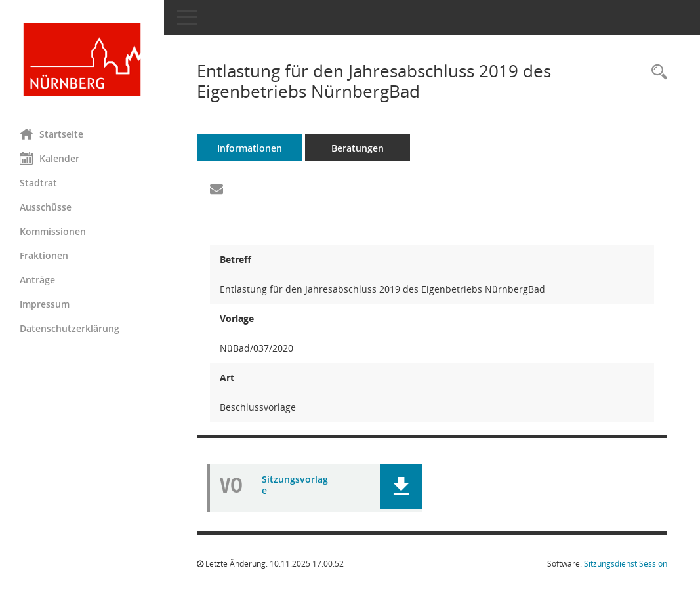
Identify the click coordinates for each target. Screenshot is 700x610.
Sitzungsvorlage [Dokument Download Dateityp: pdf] (295, 485)
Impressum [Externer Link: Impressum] (45, 304)
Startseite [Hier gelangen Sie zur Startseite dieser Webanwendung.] (51, 134)
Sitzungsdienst (626, 564)
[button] (401, 487)
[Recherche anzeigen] (656, 72)
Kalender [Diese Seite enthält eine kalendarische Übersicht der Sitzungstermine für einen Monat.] (50, 158)
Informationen (250, 148)
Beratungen (358, 148)
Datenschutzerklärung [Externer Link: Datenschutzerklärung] (70, 328)
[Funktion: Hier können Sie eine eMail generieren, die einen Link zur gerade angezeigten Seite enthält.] (216, 190)
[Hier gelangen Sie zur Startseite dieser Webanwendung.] (82, 59)
